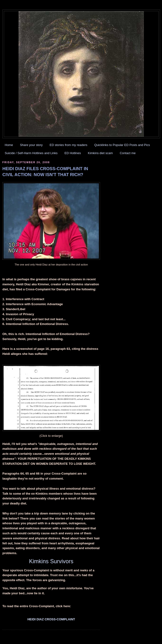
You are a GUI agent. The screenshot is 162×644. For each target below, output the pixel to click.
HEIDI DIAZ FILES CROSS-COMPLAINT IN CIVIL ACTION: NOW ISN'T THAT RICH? (45, 172)
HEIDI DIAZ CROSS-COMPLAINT (51, 619)
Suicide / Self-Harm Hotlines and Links (31, 153)
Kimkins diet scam (100, 153)
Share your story (31, 145)
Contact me (128, 153)
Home (9, 145)
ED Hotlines (73, 153)
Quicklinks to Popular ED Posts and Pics (122, 145)
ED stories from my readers (68, 145)
